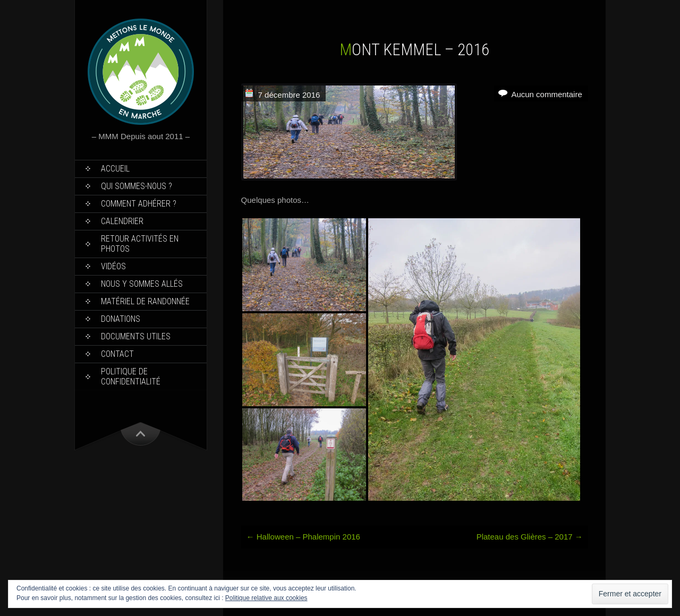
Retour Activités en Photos (140, 244)
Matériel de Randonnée (145, 301)
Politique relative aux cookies (266, 598)
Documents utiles (136, 336)
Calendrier (122, 221)
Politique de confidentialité (131, 377)
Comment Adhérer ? (139, 204)
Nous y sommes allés (142, 284)
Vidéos (113, 266)
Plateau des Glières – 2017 (530, 537)
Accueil (115, 169)
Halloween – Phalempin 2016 (303, 537)
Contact (117, 354)
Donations (121, 319)
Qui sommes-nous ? (137, 186)
